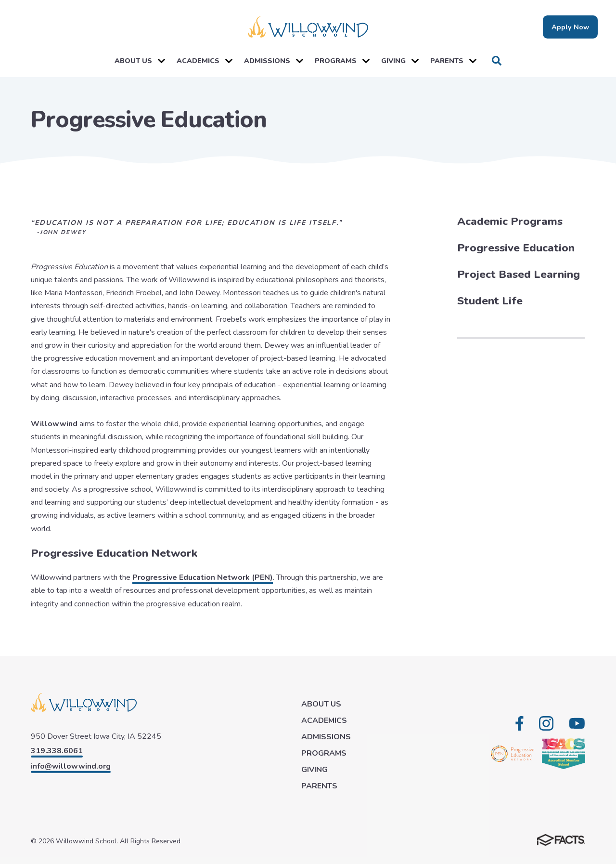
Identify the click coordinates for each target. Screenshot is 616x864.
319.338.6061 (57, 751)
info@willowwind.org (71, 766)
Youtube (577, 723)
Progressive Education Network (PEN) (203, 577)
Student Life (490, 301)
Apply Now (570, 27)
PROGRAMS (342, 61)
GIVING (400, 61)
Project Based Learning (519, 274)
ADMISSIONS (274, 61)
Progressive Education (516, 248)
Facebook (520, 723)
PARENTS (453, 61)
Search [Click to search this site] (497, 61)
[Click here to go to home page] (308, 27)
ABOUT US (140, 61)
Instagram (546, 723)
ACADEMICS (205, 61)
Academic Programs (510, 221)
